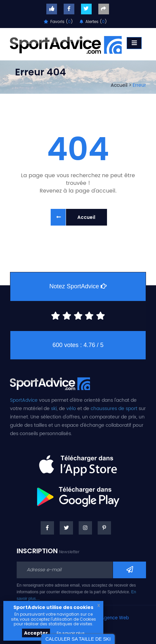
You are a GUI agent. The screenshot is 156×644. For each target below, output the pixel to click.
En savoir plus (71, 633)
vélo (71, 409)
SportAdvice (24, 400)
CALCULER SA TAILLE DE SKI (78, 639)
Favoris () (58, 22)
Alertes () (93, 22)
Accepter (36, 633)
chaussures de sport (114, 409)
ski (54, 409)
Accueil (119, 85)
